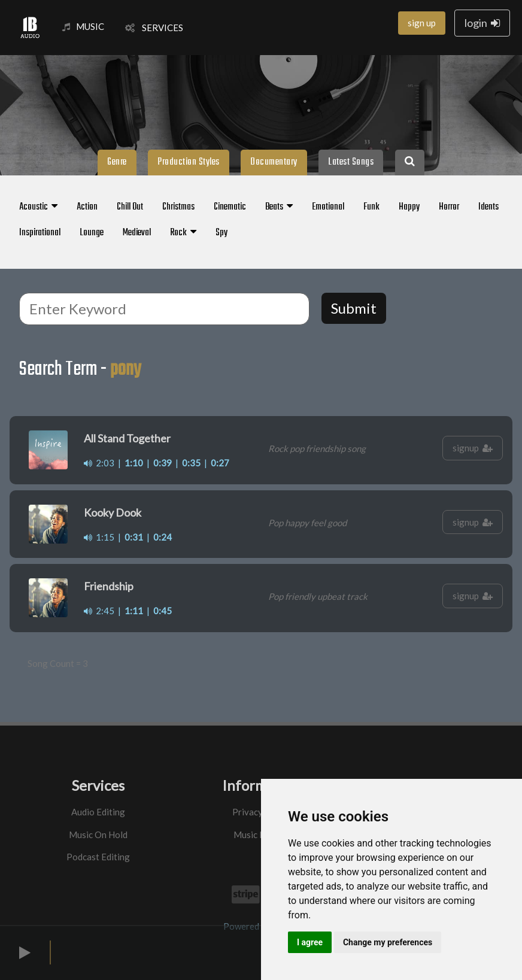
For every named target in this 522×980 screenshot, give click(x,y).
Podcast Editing (98, 857)
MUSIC (83, 26)
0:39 (163, 463)
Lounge (92, 233)
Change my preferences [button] (388, 942)
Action (87, 207)
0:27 (220, 463)
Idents (488, 207)
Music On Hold (98, 835)
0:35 (191, 463)
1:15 (99, 537)
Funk (371, 207)
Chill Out (130, 207)
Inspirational (40, 233)
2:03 (99, 463)
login (482, 23)
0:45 (163, 611)
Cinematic (230, 207)
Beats (279, 207)
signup (473, 448)
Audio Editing (98, 812)
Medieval (137, 233)
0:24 (163, 537)
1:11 (134, 611)
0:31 (134, 537)
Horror (449, 207)
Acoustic (38, 207)
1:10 (134, 463)
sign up (422, 23)
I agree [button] (310, 942)
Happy (409, 207)
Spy (221, 233)
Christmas (178, 207)
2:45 (99, 611)
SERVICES (154, 28)
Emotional (328, 207)
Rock (183, 233)
